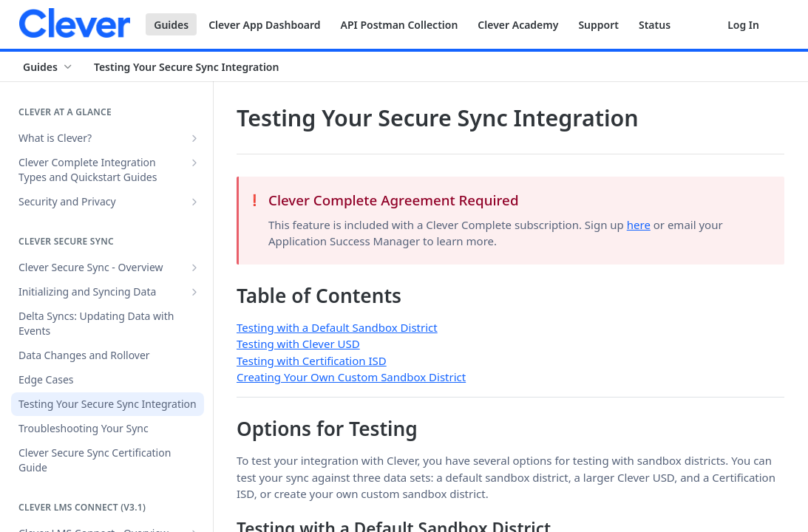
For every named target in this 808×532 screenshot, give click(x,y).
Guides (171, 25)
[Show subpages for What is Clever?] (194, 138)
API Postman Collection (400, 25)
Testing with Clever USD (298, 344)
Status (655, 25)
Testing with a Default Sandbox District (337, 327)
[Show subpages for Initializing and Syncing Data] (194, 292)
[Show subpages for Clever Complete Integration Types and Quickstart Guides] (194, 163)
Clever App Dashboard (264, 25)
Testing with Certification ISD (312, 361)
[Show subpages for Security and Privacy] (194, 202)
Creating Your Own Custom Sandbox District (351, 377)
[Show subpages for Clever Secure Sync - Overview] (194, 267)
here (639, 225)
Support (598, 25)
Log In (743, 25)
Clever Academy (518, 25)
